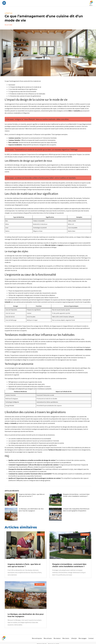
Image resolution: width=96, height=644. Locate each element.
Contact (91, 638)
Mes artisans (48, 638)
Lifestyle (74, 638)
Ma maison (57, 638)
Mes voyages (83, 638)
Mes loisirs (66, 638)
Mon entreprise (37, 638)
